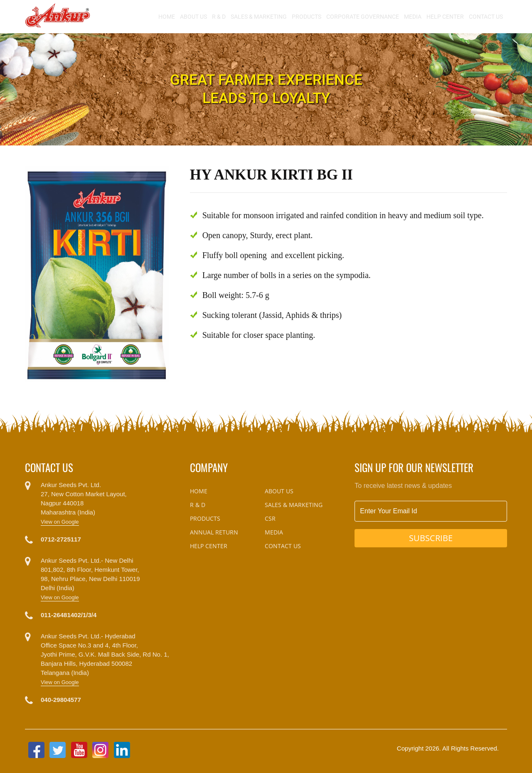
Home (167, 17)
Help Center (445, 17)
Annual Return (214, 532)
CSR (270, 518)
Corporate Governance (363, 17)
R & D (219, 17)
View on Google (60, 522)
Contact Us (486, 17)
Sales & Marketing (259, 17)
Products (307, 17)
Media (413, 17)
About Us (193, 17)
